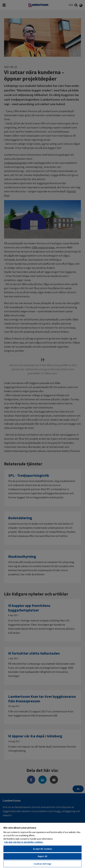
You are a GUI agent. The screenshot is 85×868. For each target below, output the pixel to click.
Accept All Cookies (42, 849)
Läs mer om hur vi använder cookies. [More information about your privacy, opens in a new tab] (24, 842)
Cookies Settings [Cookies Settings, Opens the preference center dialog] (42, 864)
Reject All (42, 856)
